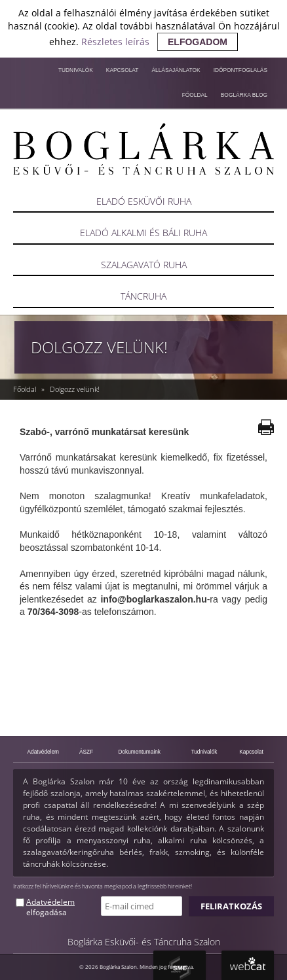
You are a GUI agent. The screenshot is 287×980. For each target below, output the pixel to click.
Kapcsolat (123, 70)
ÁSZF (86, 752)
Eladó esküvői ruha (144, 201)
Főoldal (195, 95)
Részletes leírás (115, 42)
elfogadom (198, 42)
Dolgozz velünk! (75, 389)
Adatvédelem (43, 752)
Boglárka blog (244, 95)
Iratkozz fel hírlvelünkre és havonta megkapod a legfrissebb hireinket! (103, 886)
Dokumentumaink (139, 752)
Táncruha (143, 296)
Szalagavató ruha (144, 265)
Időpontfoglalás (240, 70)
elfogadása (47, 912)
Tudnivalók (76, 70)
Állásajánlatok (176, 70)
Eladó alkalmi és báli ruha (143, 233)
